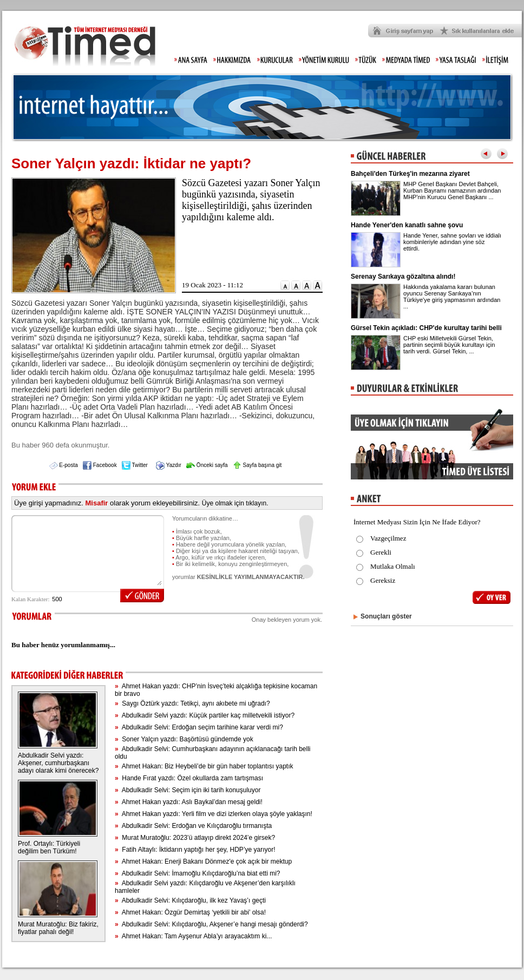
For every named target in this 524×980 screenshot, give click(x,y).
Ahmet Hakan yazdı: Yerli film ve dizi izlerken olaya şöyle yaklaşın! (214, 814)
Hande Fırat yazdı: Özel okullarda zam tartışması (189, 778)
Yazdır (169, 465)
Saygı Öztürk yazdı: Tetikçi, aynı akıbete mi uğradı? (192, 703)
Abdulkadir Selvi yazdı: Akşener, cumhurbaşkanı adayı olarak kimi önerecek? (58, 763)
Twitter (135, 465)
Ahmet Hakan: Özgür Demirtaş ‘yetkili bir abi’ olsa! (190, 912)
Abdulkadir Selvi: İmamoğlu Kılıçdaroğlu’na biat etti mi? (198, 873)
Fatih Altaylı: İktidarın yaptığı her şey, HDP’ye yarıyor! (195, 850)
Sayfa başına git (257, 465)
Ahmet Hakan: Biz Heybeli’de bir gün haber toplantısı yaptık (204, 766)
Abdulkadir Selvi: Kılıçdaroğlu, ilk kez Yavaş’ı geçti (190, 900)
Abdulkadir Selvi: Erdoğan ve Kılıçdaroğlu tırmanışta (193, 826)
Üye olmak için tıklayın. (235, 503)
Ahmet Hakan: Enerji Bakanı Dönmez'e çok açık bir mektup (203, 861)
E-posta (64, 465)
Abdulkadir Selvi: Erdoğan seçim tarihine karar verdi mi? (199, 727)
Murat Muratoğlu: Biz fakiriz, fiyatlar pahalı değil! (58, 928)
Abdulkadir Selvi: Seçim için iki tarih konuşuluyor (188, 790)
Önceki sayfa (207, 465)
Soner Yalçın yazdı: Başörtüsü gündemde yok (184, 739)
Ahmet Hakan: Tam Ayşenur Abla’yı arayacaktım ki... (193, 936)
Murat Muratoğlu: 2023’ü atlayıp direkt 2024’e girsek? (195, 838)
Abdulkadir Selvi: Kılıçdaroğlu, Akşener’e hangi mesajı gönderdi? (211, 924)
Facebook (100, 465)
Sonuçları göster (386, 616)
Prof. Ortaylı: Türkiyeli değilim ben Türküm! (49, 847)
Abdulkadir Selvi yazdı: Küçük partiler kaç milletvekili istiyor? (205, 715)
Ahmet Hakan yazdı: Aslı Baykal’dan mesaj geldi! (189, 802)
